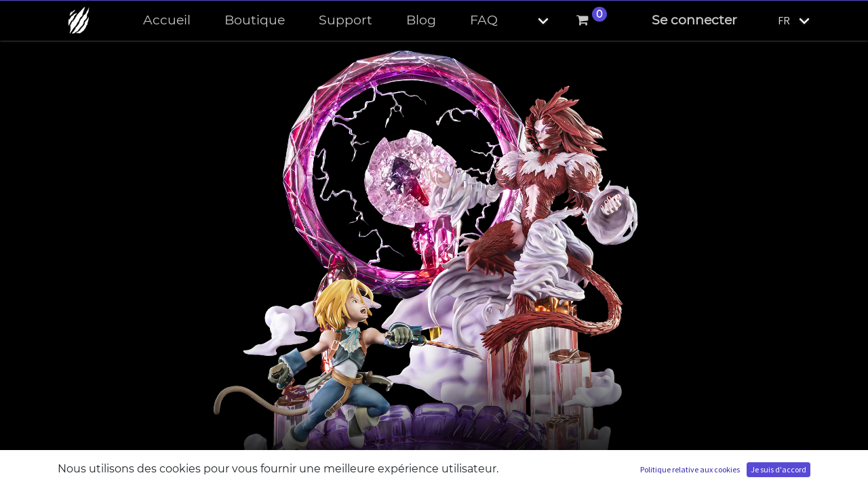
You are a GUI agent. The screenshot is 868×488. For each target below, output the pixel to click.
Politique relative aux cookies (690, 469)
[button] (532, 21)
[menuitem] (167, 21)
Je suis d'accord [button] (778, 469)
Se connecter (694, 20)
